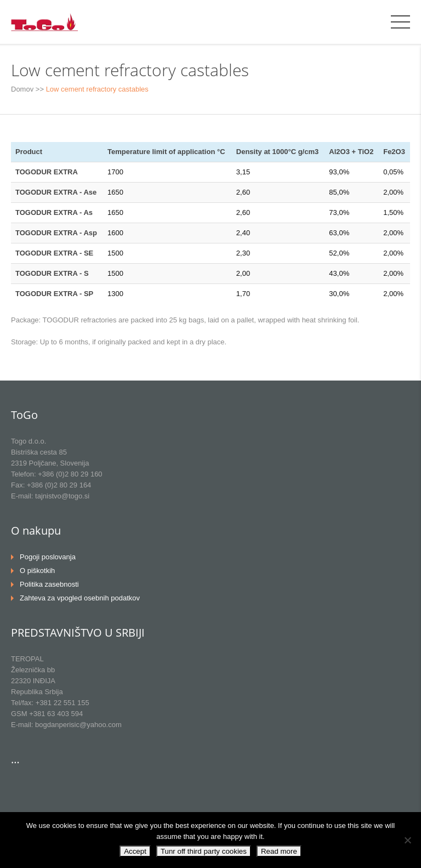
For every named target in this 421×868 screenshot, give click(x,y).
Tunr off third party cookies (204, 851)
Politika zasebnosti (49, 584)
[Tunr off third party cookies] (407, 840)
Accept (135, 851)
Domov (22, 89)
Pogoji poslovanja (48, 557)
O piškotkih (37, 571)
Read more (279, 851)
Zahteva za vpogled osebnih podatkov (80, 598)
